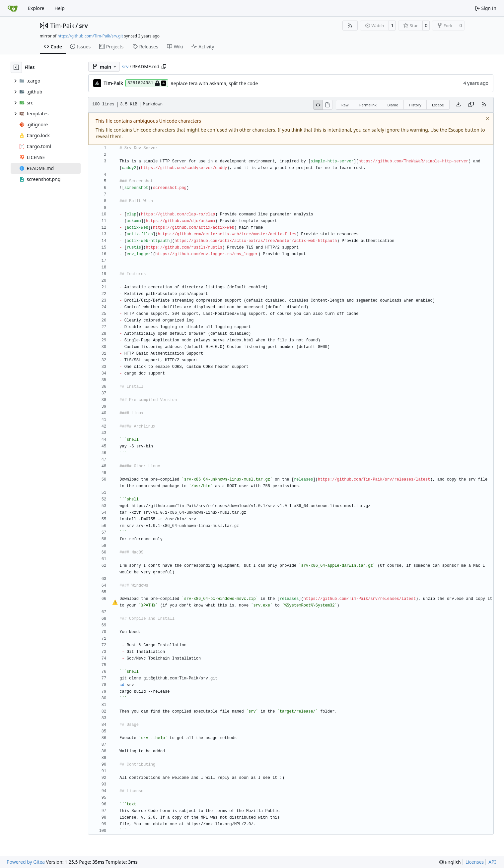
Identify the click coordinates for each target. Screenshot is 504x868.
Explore (36, 8)
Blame (393, 105)
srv (83, 26)
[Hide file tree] (16, 67)
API (492, 862)
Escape (438, 105)
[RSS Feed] (350, 26)
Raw (345, 105)
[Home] (13, 8)
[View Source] (318, 105)
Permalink (368, 105)
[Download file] (458, 105)
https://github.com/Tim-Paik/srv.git (90, 36)
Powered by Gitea (26, 862)
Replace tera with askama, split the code (214, 83)
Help (60, 8)
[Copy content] (471, 105)
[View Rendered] (328, 105)
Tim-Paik (63, 26)
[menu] (450, 862)
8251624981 (147, 83)
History (415, 105)
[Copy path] (164, 67)
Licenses (475, 862)
